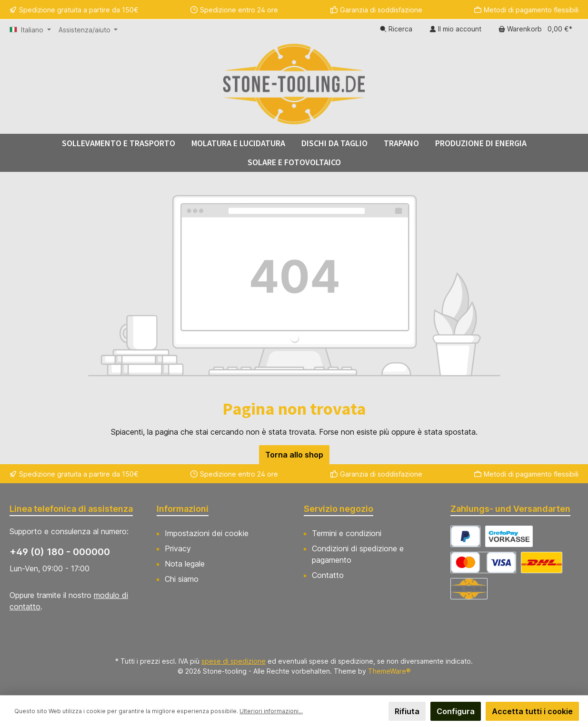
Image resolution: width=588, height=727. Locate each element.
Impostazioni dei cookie (207, 533)
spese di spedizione (234, 661)
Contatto (328, 575)
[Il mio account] (455, 29)
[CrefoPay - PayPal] (465, 536)
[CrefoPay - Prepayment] (509, 536)
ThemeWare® (389, 671)
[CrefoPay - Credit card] (483, 563)
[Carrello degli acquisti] (535, 29)
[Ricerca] (396, 29)
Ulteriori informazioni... (271, 711)
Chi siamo (182, 579)
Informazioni (183, 509)
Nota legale (185, 564)
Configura (456, 711)
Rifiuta (407, 711)
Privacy (178, 548)
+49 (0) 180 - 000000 (60, 552)
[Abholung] (469, 589)
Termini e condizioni (347, 533)
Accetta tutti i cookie (532, 711)
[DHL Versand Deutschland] (542, 563)
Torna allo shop (294, 455)
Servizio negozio (339, 509)
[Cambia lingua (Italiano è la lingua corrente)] (30, 30)
